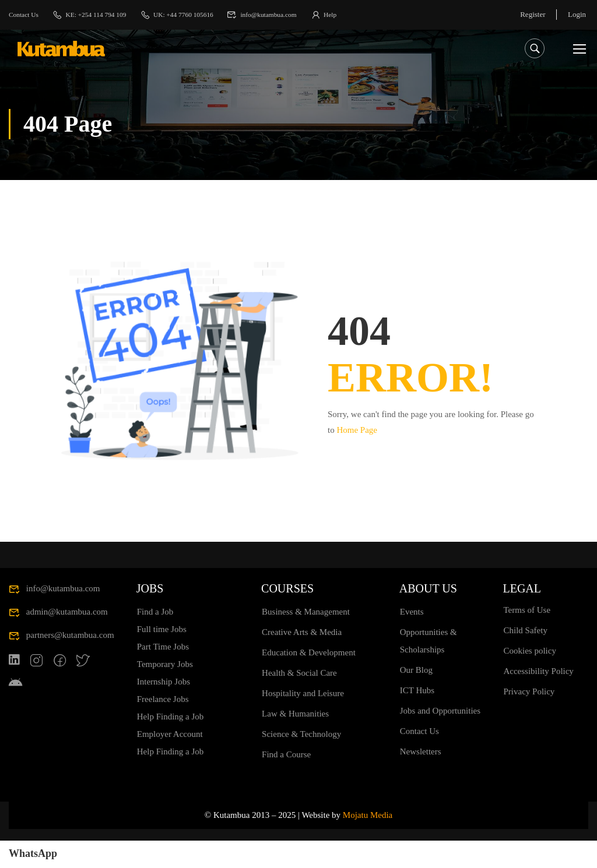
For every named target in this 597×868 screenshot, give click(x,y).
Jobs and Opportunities (440, 738)
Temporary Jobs (165, 691)
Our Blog (416, 697)
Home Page (357, 429)
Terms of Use (527, 637)
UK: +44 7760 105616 (194, 14)
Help (354, 14)
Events (412, 639)
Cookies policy (529, 678)
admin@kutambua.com (58, 639)
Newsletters (421, 779)
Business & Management (306, 639)
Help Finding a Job (171, 744)
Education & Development (309, 680)
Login (577, 14)
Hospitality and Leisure (303, 721)
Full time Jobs (162, 657)
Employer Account (170, 761)
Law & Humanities (295, 741)
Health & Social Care (299, 700)
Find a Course (286, 782)
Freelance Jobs (163, 726)
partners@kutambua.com (62, 662)
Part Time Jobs (163, 674)
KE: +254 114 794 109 (98, 14)
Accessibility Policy (538, 698)
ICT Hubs (417, 718)
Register (531, 14)
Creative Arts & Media (302, 659)
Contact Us (26, 14)
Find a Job (155, 639)
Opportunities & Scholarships (429, 668)
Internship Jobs (164, 709)
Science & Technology (301, 761)
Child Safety (525, 658)
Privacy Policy (529, 719)
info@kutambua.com (288, 14)
